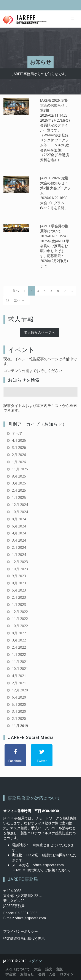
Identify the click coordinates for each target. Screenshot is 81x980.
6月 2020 (19, 697)
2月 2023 (19, 597)
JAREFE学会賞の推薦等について (54, 229)
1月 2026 (19, 462)
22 (8, 300)
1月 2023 (19, 605)
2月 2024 (19, 547)
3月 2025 (19, 483)
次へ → (19, 300)
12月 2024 (20, 505)
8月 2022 (19, 633)
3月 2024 (19, 540)
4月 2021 (19, 676)
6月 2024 (19, 526)
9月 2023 (19, 576)
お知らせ (27, 974)
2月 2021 (19, 683)
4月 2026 (19, 440)
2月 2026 (19, 455)
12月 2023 (20, 562)
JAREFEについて (18, 969)
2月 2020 (19, 719)
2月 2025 (19, 490)
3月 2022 (19, 640)
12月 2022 (20, 612)
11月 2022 (20, 619)
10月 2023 (20, 569)
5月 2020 (19, 704)
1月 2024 (19, 555)
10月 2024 (20, 512)
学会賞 (11, 974)
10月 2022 (20, 626)
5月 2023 (19, 590)
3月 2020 (19, 711)
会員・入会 (47, 974)
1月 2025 (19, 497)
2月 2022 (19, 647)
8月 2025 (19, 476)
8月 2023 (19, 583)
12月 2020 (20, 690)
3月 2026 (19, 448)
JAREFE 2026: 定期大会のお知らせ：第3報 (54, 105)
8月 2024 (19, 519)
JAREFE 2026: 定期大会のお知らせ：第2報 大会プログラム (55, 186)
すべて (17, 433)
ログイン (35, 961)
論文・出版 (54, 969)
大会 (38, 969)
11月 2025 (20, 469)
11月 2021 (20, 662)
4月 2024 (19, 533)
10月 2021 (20, 669)
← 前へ (14, 291)
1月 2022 (19, 654)
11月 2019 (20, 726)
